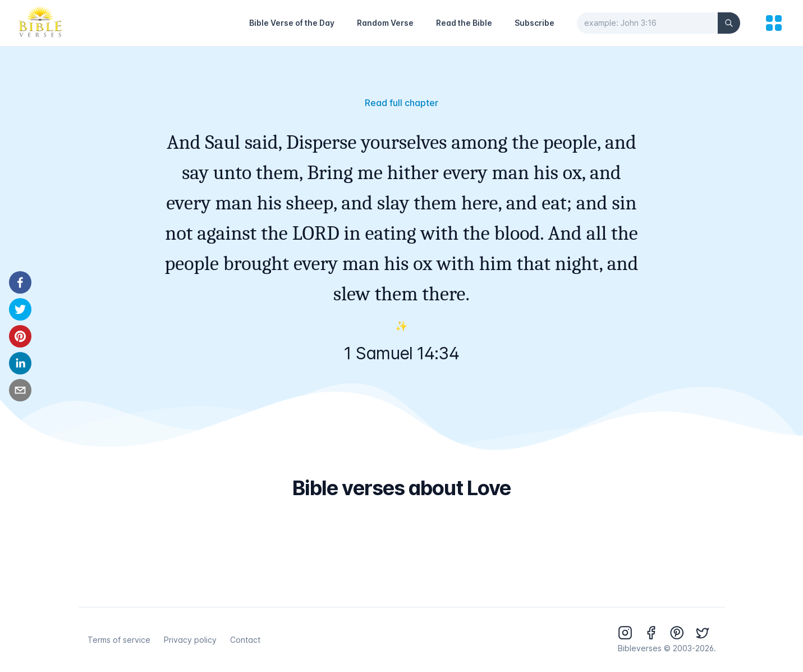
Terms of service (119, 640)
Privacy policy (190, 640)
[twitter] (20, 309)
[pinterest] (20, 336)
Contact (245, 640)
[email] (20, 390)
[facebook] (20, 282)
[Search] (729, 23)
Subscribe (534, 23)
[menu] (774, 23)
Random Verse (385, 23)
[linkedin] (20, 363)
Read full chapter (401, 103)
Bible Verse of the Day (292, 23)
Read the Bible (464, 23)
